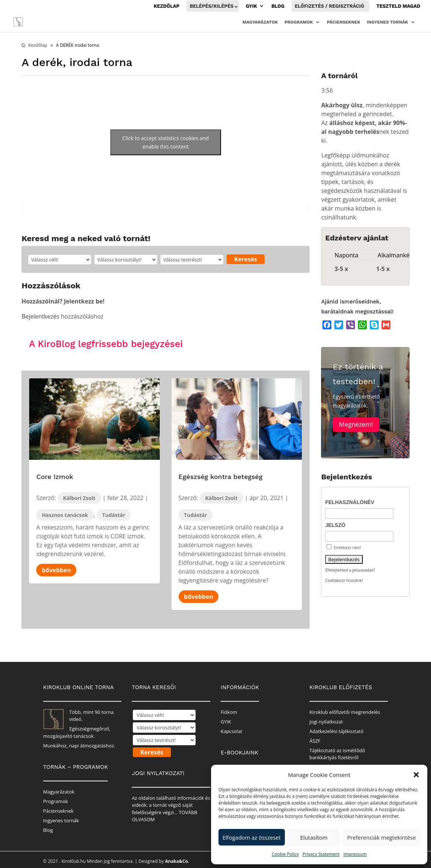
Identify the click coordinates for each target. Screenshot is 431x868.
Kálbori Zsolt (79, 498)
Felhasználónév (350, 502)
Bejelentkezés (40, 316)
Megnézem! (356, 428)
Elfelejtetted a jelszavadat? (350, 570)
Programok (299, 22)
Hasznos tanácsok (65, 515)
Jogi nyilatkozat (326, 722)
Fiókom (229, 712)
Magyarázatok (260, 22)
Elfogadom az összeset (252, 837)
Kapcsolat (232, 731)
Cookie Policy (285, 854)
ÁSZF (315, 741)
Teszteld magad (398, 6)
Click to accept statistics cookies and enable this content (165, 142)
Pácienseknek (344, 22)
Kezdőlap (167, 6)
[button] (416, 775)
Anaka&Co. (177, 861)
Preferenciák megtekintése (382, 837)
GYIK (251, 6)
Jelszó (335, 525)
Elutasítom (314, 837)
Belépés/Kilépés (212, 6)
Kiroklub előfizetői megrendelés (345, 712)
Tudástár (114, 515)
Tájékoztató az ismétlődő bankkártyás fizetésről (337, 754)
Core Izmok (55, 477)
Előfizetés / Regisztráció (330, 6)
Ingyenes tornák (387, 22)
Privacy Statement (321, 854)
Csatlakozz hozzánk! (344, 580)
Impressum (355, 854)
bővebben (56, 570)
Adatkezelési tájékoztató (337, 731)
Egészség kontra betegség (221, 477)
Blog (278, 6)
